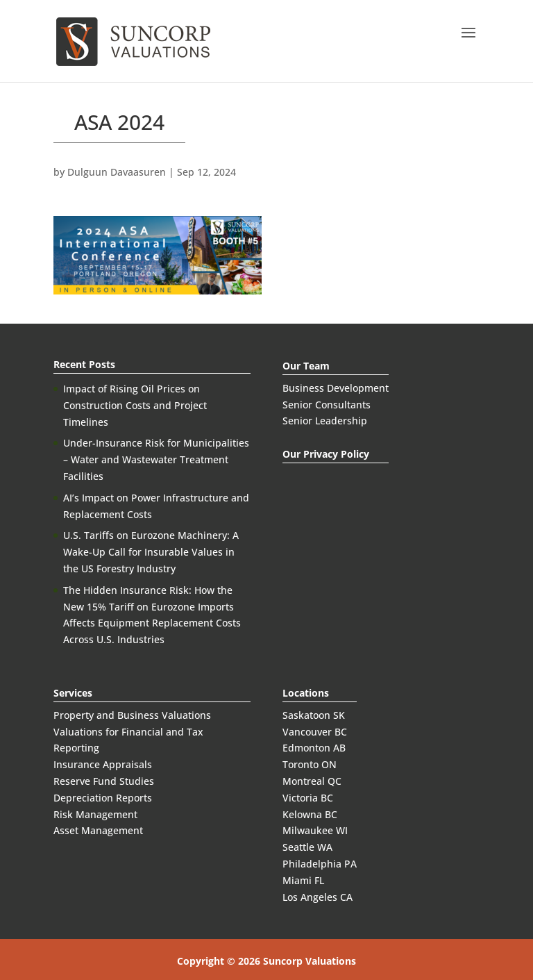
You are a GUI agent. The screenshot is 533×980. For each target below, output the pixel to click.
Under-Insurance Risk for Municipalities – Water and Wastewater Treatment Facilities (156, 459)
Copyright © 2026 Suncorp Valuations (266, 961)
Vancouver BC (315, 732)
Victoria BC (308, 798)
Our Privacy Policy (326, 454)
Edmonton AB (314, 748)
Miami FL (303, 880)
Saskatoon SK (314, 715)
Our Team (306, 366)
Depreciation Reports (103, 798)
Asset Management (98, 830)
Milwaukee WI (315, 830)
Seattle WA (307, 847)
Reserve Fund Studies (104, 781)
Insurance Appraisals (103, 764)
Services (73, 693)
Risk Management (95, 814)
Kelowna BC (310, 814)
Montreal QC (312, 781)
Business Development (336, 388)
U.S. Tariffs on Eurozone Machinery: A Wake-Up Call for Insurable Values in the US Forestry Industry (151, 552)
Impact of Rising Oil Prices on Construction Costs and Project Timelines (135, 405)
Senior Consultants (327, 405)
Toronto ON (310, 764)
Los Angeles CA (318, 897)
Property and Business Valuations (132, 715)
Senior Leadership (325, 421)
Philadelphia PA (320, 864)
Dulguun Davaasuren (117, 172)
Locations (306, 693)
